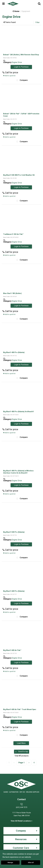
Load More (21, 743)
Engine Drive (17, 62)
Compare (22, 80)
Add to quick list (9, 76)
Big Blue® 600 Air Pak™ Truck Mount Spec (20, 709)
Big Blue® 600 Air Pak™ (12, 650)
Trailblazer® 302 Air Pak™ (13, 234)
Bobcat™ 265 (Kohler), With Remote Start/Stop (21, 55)
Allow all (31, 863)
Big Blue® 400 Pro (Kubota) (14, 352)
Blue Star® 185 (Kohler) (12, 293)
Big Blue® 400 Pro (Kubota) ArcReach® (19, 412)
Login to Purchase (21, 67)
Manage (10, 863)
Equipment (26, 11)
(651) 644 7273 (22, 807)
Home (16, 11)
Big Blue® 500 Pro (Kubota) (14, 532)
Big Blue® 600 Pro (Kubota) (14, 591)
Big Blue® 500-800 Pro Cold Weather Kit (19, 175)
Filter (37, 22)
